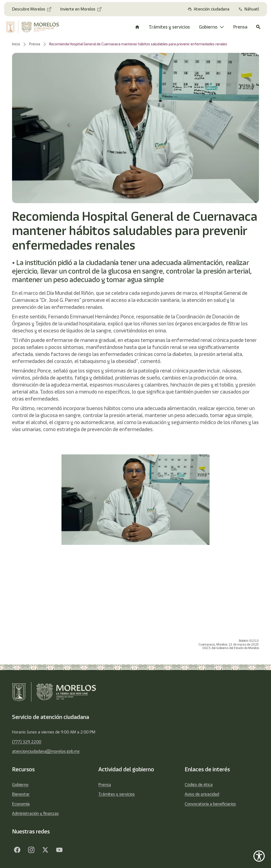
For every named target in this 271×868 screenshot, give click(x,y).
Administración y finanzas (35, 813)
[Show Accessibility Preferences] (259, 856)
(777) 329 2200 (27, 742)
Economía (21, 804)
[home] (34, 27)
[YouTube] (59, 850)
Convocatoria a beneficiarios (210, 804)
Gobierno (20, 785)
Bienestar (21, 794)
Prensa (105, 785)
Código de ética (199, 785)
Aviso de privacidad (202, 794)
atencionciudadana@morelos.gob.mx (46, 751)
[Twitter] (45, 850)
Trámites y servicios (117, 794)
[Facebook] (17, 850)
